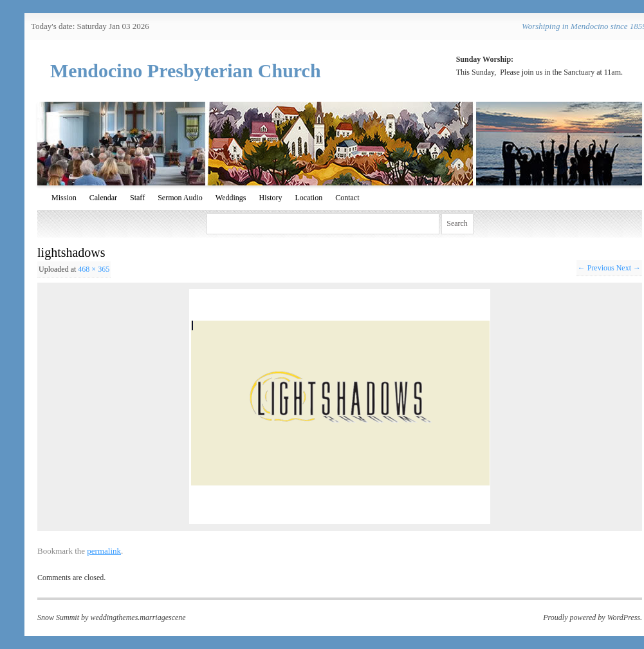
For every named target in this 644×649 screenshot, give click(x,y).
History (271, 198)
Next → (629, 268)
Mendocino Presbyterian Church (186, 71)
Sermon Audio (180, 198)
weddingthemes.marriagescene (138, 617)
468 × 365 (94, 269)
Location (309, 198)
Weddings (231, 198)
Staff (137, 198)
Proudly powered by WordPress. (593, 617)
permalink (104, 551)
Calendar (103, 198)
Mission (64, 198)
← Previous (596, 268)
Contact (347, 198)
